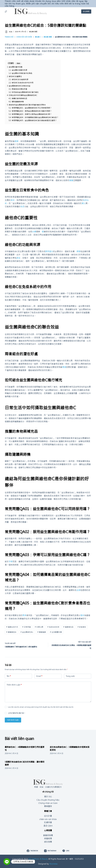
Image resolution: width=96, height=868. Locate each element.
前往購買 (86, 11)
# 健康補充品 (68, 627)
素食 (24, 615)
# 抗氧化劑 (39, 627)
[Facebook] (32, 851)
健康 (16, 141)
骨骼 (78, 251)
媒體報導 (48, 839)
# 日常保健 (26, 627)
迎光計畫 (48, 816)
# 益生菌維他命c (27, 632)
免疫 (22, 207)
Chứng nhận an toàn (48, 803)
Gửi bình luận (13, 720)
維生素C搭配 (33, 32)
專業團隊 (48, 806)
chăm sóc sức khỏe (48, 819)
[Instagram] (50, 851)
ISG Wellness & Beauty (38, 859)
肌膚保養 (48, 822)
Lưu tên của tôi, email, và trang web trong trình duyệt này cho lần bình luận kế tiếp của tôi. (41, 707)
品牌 (78, 590)
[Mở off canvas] (6, 11)
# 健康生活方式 (12, 627)
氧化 (84, 203)
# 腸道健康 (42, 632)
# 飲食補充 (82, 627)
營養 (71, 180)
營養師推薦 (48, 835)
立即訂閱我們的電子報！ (17, 713)
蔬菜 (18, 258)
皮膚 (34, 232)
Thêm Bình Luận (14, 685)
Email (39, 676)
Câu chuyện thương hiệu (48, 800)
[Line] (66, 851)
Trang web (70, 676)
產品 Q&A (48, 826)
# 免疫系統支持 (53, 627)
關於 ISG (48, 797)
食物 (13, 200)
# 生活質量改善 (56, 632)
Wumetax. (54, 864)
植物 (82, 615)
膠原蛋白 (49, 251)
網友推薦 (48, 842)
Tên (9, 676)
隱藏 (18, 63)
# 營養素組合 (11, 632)
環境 (64, 367)
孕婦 (11, 562)
